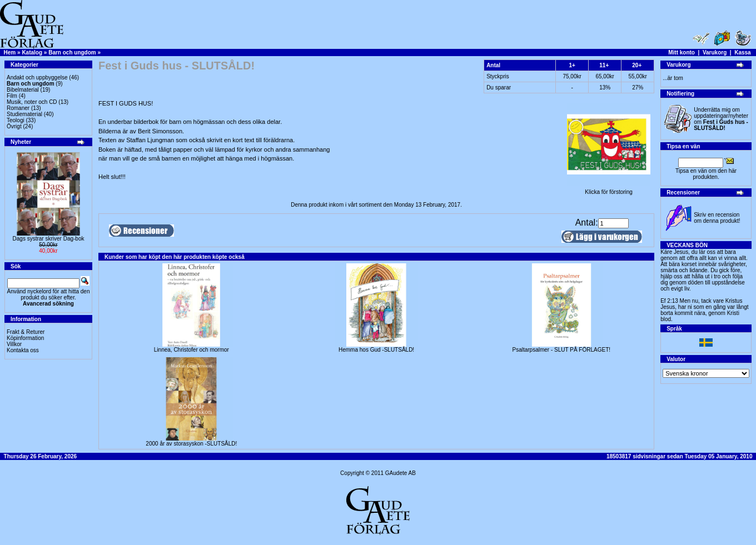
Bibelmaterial (23, 90)
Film (12, 96)
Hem (10, 52)
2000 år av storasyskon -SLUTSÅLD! (191, 444)
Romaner (18, 108)
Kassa (742, 52)
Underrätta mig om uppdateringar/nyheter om (721, 119)
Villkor (14, 344)
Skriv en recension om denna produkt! (717, 218)
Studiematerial (24, 114)
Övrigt (14, 126)
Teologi (16, 120)
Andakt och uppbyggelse (37, 77)
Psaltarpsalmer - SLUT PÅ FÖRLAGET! (562, 350)
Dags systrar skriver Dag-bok (49, 239)
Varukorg (715, 52)
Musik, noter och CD (32, 102)
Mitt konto (682, 52)
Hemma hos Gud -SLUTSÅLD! (376, 350)
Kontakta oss (23, 350)
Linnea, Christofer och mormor (192, 350)
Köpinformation (25, 338)
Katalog (32, 52)
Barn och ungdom (72, 52)
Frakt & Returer (26, 332)
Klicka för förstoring (609, 189)
